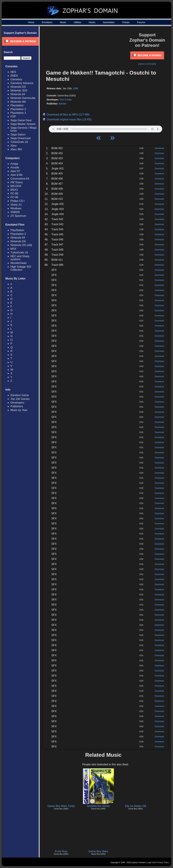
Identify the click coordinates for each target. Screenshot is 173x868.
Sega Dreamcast (21, 138)
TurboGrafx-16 (19, 142)
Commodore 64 (20, 179)
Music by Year (19, 410)
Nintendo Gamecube (23, 98)
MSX (13, 249)
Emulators (47, 22)
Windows (16, 208)
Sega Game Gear (21, 120)
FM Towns (17, 182)
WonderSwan (19, 263)
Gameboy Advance (22, 83)
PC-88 (14, 193)
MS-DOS (16, 186)
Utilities (77, 22)
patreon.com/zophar (147, 64)
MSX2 (14, 190)
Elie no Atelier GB (135, 806)
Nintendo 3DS (19, 91)
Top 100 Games (20, 399)
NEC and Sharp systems (20, 258)
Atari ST (15, 171)
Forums (141, 22)
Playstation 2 (18, 109)
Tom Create (66, 100)
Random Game (20, 395)
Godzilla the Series (98, 806)
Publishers (17, 406)
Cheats (126, 22)
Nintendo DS (18, 87)
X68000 (15, 212)
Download (159, 148)
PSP (13, 117)
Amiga (14, 164)
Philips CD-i (18, 201)
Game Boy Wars (98, 851)
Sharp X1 (16, 205)
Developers (17, 403)
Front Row (61, 851)
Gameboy (16, 79)
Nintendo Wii (18, 102)
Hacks (92, 22)
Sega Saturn (18, 134)
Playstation (17, 105)
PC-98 (14, 197)
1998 (76, 88)
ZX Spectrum (18, 216)
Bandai (63, 104)
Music (63, 22)
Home (31, 22)
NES (13, 72)
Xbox (14, 146)
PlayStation (17, 230)
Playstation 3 (18, 113)
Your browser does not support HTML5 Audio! (106, 128)
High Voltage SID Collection (21, 268)
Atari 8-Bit (16, 175)
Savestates (109, 22)
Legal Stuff (151, 862)
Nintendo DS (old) (21, 245)
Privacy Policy (163, 862)
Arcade (15, 167)
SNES (14, 76)
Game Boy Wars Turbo (61, 806)
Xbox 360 (16, 149)
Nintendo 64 (18, 94)
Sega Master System (23, 124)
